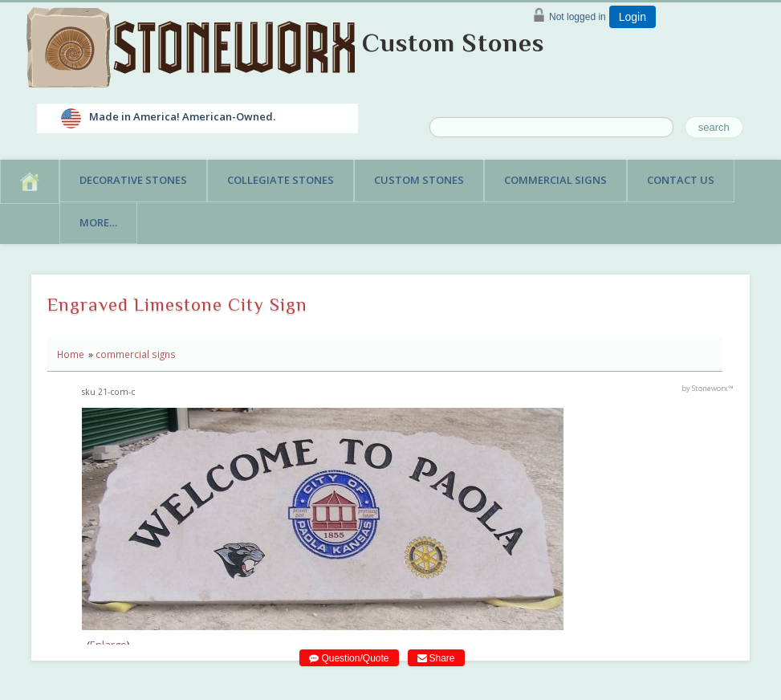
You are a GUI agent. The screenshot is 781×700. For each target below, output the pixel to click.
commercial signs (136, 354)
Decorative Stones (133, 180)
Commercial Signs (555, 180)
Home (71, 354)
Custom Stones (453, 43)
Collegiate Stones (281, 180)
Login (633, 17)
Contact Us (681, 180)
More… (98, 222)
